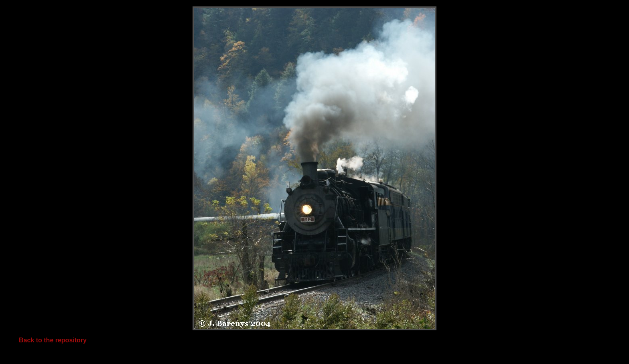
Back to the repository (53, 340)
